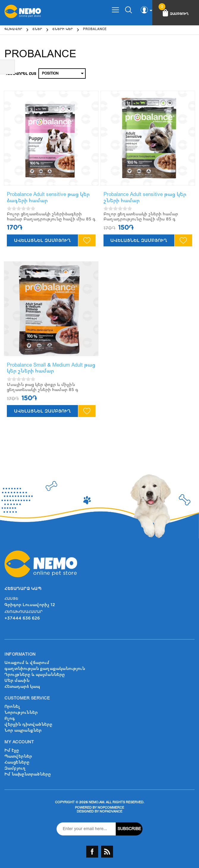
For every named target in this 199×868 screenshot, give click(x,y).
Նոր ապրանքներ (23, 730)
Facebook (92, 852)
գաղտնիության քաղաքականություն (45, 669)
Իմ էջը (12, 750)
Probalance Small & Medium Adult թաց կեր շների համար (51, 368)
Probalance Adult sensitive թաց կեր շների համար (145, 197)
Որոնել (12, 706)
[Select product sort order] (62, 74)
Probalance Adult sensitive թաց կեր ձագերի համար (48, 197)
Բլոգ (10, 718)
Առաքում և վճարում (27, 663)
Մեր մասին (17, 681)
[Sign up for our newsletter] (86, 829)
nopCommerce (111, 808)
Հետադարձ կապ (22, 686)
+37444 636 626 (22, 618)
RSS (107, 852)
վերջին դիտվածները (28, 724)
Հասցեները (17, 762)
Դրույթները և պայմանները (35, 675)
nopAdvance (111, 811)
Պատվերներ (18, 756)
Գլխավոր (13, 29)
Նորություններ (21, 712)
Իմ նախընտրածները (28, 774)
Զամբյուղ (15, 768)
